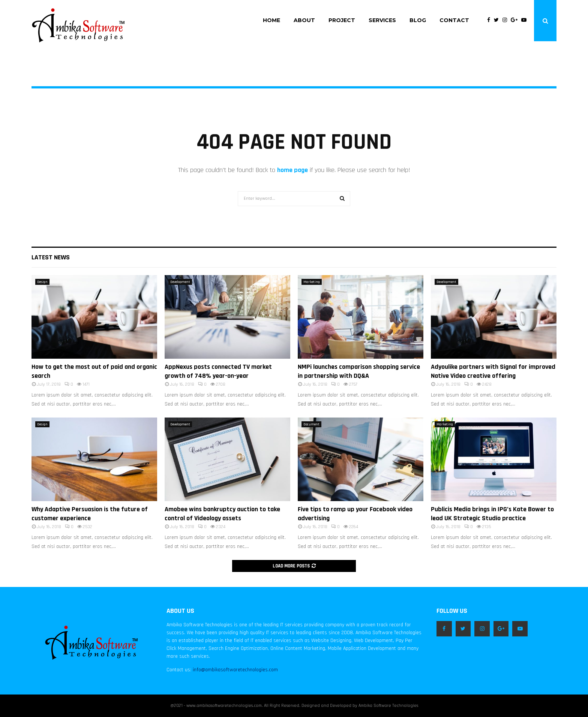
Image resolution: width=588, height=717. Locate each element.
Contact (454, 20)
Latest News (51, 257)
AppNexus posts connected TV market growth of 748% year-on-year (218, 371)
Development (180, 282)
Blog (418, 20)
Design (42, 282)
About (304, 20)
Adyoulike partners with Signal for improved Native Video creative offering (493, 371)
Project (342, 20)
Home (271, 20)
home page (292, 170)
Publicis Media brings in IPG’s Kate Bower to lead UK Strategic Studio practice (492, 513)
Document (311, 424)
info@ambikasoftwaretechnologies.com (235, 670)
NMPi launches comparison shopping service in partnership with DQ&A (359, 371)
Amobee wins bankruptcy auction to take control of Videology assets (222, 513)
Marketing (312, 282)
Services (382, 20)
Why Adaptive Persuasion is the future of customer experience (90, 513)
